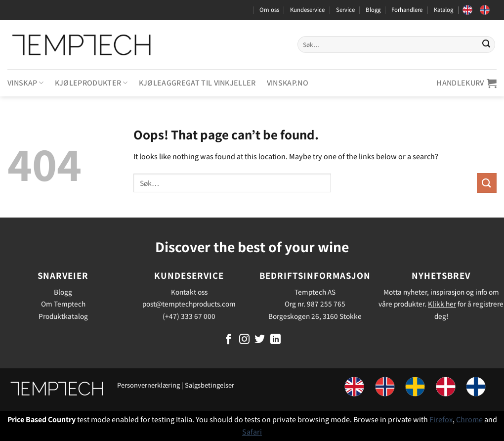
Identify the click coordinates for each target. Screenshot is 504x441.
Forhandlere (407, 10)
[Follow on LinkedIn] (275, 340)
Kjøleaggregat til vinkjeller (197, 83)
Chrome (469, 419)
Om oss (269, 10)
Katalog (443, 10)
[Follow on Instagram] (244, 340)
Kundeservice (307, 10)
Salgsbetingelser (210, 385)
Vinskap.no (288, 83)
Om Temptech (63, 304)
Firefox (441, 419)
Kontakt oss (189, 292)
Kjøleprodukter (91, 83)
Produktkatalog (63, 316)
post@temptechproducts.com (189, 304)
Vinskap (26, 83)
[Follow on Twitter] (260, 340)
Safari (252, 432)
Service (345, 10)
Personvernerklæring (148, 385)
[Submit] (486, 44)
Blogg (373, 10)
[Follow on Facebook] (229, 340)
